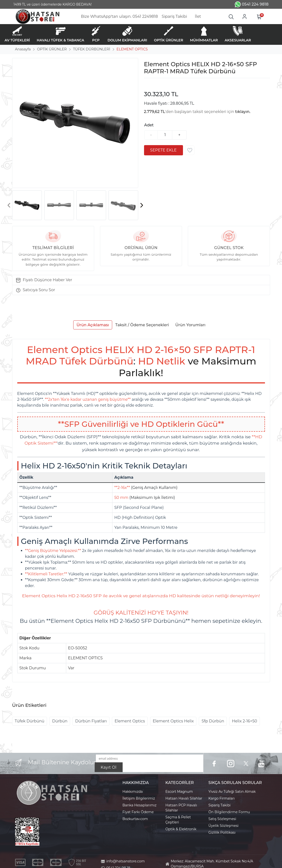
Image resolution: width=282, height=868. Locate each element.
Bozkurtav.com (135, 819)
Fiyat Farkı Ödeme (138, 812)
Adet (149, 125)
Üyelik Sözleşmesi (224, 826)
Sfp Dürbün (213, 721)
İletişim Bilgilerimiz (139, 798)
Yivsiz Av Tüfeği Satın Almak (232, 792)
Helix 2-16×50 (244, 721)
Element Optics (130, 721)
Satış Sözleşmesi (222, 819)
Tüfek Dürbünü (30, 721)
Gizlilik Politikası (222, 832)
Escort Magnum (179, 792)
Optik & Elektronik (181, 829)
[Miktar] (165, 135)
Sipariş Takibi (220, 805)
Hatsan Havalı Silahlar (184, 798)
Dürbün (60, 721)
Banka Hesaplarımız (139, 805)
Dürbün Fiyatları (91, 721)
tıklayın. (243, 112)
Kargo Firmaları (222, 798)
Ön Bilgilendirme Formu (229, 812)
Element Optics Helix (173, 721)
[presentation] (9, 205)
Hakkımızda (132, 792)
